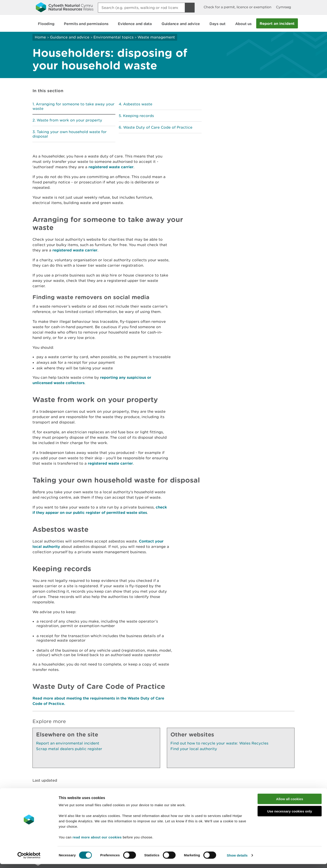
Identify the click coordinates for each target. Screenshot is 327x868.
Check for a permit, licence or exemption (238, 7)
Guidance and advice (70, 37)
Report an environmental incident (68, 743)
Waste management (156, 37)
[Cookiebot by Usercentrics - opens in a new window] (29, 859)
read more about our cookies (97, 841)
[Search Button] (190, 8)
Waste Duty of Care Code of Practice (158, 127)
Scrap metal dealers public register (69, 749)
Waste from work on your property (69, 120)
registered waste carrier (111, 167)
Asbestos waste (138, 104)
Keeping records (138, 116)
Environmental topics (113, 37)
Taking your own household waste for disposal (70, 134)
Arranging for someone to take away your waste (73, 106)
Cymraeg (284, 7)
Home (40, 37)
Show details (237, 859)
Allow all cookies (290, 803)
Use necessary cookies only (290, 815)
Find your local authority (194, 749)
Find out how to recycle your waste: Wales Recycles (219, 743)
